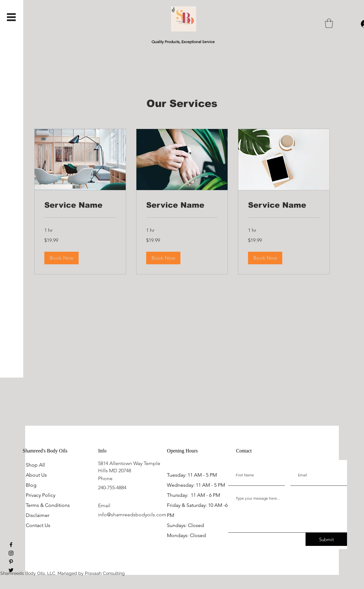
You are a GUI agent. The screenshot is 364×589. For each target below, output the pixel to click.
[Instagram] (11, 553)
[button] (11, 17)
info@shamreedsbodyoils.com (132, 515)
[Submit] (326, 539)
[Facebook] (11, 545)
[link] (80, 205)
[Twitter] (11, 570)
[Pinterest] (11, 562)
